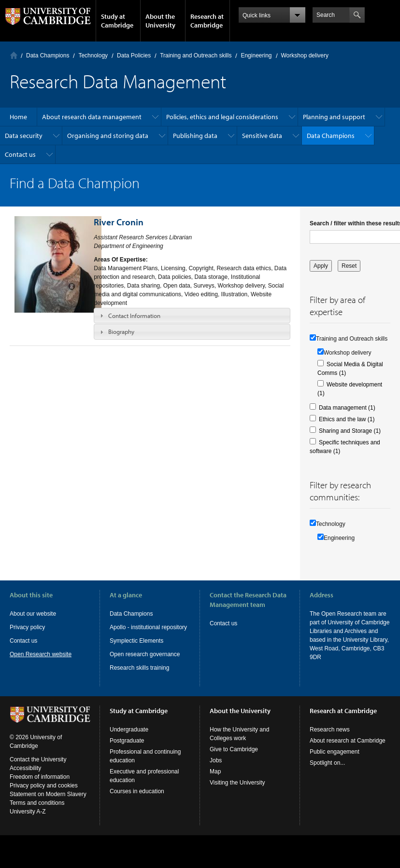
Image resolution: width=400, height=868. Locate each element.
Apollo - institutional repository (148, 627)
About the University (160, 21)
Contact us (20, 154)
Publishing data (195, 136)
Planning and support (334, 117)
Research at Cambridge (207, 21)
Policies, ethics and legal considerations (222, 117)
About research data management (92, 117)
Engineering (256, 55)
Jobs (216, 769)
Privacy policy (27, 627)
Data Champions (48, 55)
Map (215, 780)
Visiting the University (237, 791)
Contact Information (134, 316)
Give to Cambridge (234, 758)
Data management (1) (347, 408)
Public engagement (335, 760)
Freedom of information (40, 785)
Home (14, 55)
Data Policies (134, 55)
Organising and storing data (108, 136)
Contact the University (38, 768)
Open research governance (145, 654)
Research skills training (139, 668)
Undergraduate (129, 738)
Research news (330, 738)
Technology (93, 55)
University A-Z (28, 820)
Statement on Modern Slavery (48, 803)
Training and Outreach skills (196, 55)
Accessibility (25, 777)
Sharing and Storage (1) (350, 431)
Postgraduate (127, 749)
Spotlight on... (327, 772)
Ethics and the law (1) (347, 419)
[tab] (192, 316)
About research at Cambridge (348, 749)
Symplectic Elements (136, 641)
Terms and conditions (37, 812)
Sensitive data (262, 136)
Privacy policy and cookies (44, 794)
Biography (121, 331)
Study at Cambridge (117, 21)
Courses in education (137, 800)
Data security (24, 136)
